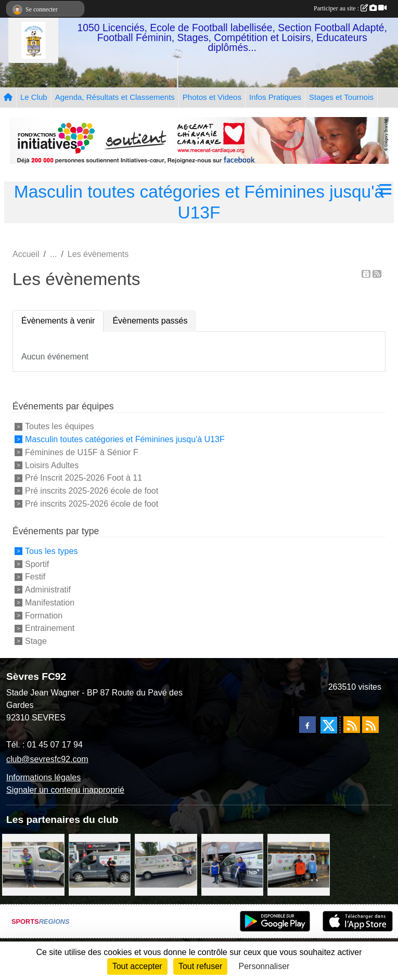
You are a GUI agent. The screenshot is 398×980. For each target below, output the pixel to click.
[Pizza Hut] (100, 864)
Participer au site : (350, 8)
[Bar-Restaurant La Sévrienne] (166, 864)
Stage (36, 641)
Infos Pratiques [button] (275, 97)
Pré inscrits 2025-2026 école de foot (92, 491)
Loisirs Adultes (52, 465)
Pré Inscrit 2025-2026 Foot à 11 (84, 478)
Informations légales (43, 777)
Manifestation (50, 603)
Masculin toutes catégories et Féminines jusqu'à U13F (125, 439)
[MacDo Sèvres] (299, 864)
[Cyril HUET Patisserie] (233, 864)
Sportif (37, 564)
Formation (44, 615)
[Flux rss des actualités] (352, 725)
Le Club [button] (34, 97)
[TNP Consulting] (33, 864)
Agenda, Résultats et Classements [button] (115, 97)
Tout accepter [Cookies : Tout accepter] (137, 966)
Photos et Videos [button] (212, 97)
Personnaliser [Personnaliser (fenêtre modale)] (264, 966)
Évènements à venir (58, 321)
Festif (35, 577)
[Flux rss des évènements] (370, 725)
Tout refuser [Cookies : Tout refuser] (200, 966)
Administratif (48, 590)
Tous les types (51, 551)
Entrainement (50, 628)
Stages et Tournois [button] (341, 97)
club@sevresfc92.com (47, 759)
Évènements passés (150, 321)
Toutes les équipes (60, 426)
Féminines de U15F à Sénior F (82, 452)
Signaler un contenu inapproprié (65, 790)
